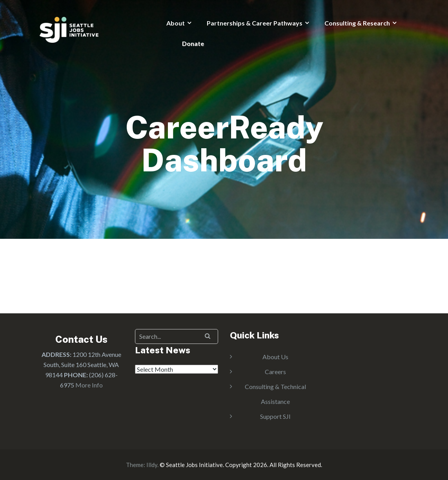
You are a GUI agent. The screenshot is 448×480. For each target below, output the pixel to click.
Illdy (152, 465)
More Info (89, 385)
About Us (275, 357)
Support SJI (275, 416)
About (176, 23)
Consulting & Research (357, 23)
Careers (275, 372)
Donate (193, 43)
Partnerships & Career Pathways (255, 23)
